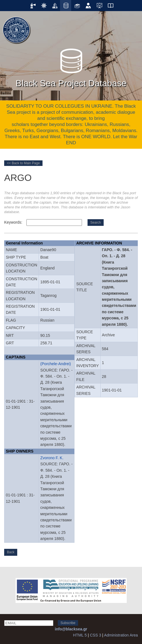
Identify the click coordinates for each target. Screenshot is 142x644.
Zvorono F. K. (52, 458)
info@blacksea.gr (71, 629)
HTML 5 (80, 635)
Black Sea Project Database (71, 66)
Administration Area (121, 635)
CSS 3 (95, 635)
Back (11, 552)
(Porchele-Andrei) (56, 364)
